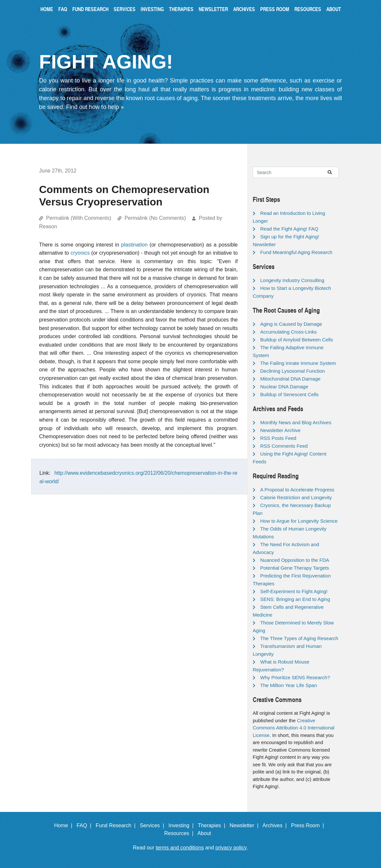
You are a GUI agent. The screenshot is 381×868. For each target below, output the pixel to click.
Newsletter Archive (280, 430)
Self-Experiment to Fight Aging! (294, 591)
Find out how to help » (95, 107)
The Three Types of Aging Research (299, 638)
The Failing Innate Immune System (298, 363)
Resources (308, 9)
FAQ (63, 9)
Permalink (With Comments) (78, 218)
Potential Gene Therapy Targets (295, 568)
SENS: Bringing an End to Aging (295, 599)
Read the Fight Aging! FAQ (289, 229)
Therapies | (213, 825)
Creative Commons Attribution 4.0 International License (294, 728)
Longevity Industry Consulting (292, 280)
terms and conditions (180, 848)
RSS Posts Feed (278, 438)
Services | (154, 825)
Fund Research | (117, 825)
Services (125, 9)
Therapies (181, 9)
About (334, 9)
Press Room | (309, 825)
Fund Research (90, 9)
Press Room (275, 9)
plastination (134, 245)
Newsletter (213, 9)
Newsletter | (246, 825)
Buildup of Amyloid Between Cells (296, 340)
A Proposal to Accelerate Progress (297, 490)
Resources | (180, 833)
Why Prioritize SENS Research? (295, 677)
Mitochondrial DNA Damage (290, 379)
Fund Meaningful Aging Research (296, 252)
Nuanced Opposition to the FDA (295, 560)
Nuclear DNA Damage (284, 387)
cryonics (80, 253)
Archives (244, 9)
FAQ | (85, 825)
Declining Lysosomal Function (293, 371)
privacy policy (231, 848)
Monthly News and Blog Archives (296, 422)
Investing (152, 9)
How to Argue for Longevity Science (299, 521)
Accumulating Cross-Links (288, 332)
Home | (65, 825)
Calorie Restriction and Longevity (296, 497)
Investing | (182, 825)
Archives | (276, 825)
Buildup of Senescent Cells (289, 394)
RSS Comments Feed (284, 446)
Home (47, 9)
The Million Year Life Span (289, 685)
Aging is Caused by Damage (291, 324)
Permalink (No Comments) (155, 218)
